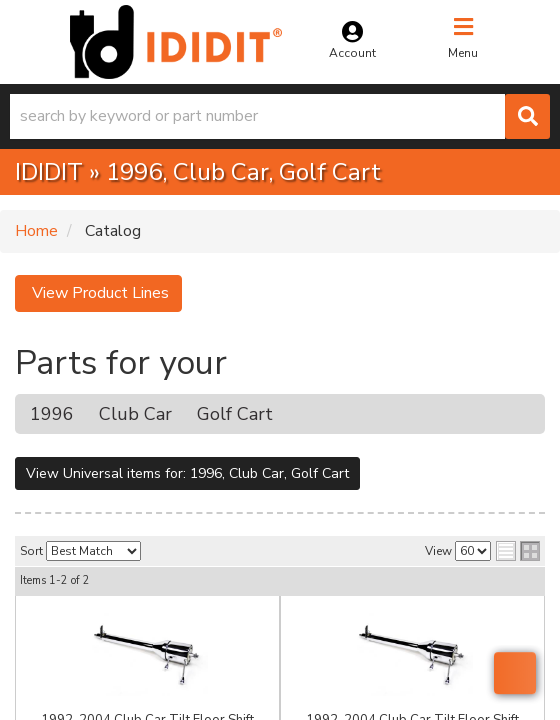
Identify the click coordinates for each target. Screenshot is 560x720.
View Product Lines (98, 293)
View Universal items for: (187, 473)
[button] (280, 116)
